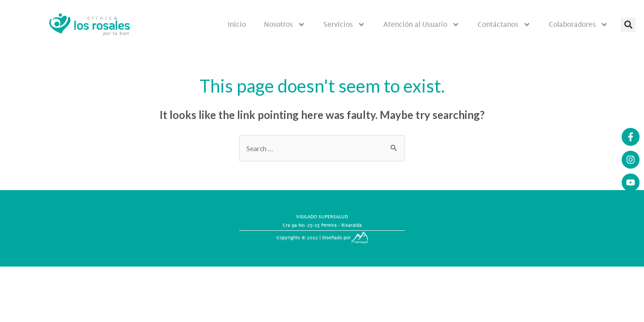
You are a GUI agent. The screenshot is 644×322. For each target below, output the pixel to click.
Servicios (344, 25)
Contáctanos (504, 25)
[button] (628, 25)
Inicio (237, 24)
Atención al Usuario (422, 25)
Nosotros (285, 25)
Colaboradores (578, 25)
